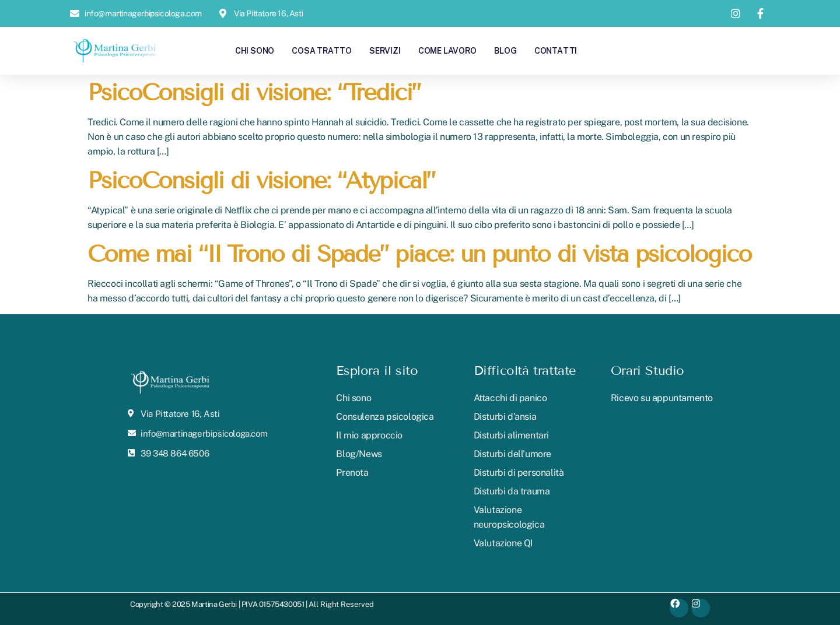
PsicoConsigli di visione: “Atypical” (261, 180)
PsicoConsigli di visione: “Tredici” (254, 92)
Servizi (385, 50)
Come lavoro (447, 50)
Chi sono (255, 50)
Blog (505, 50)
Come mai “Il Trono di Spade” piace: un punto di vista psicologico (419, 254)
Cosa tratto (322, 50)
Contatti (556, 50)
